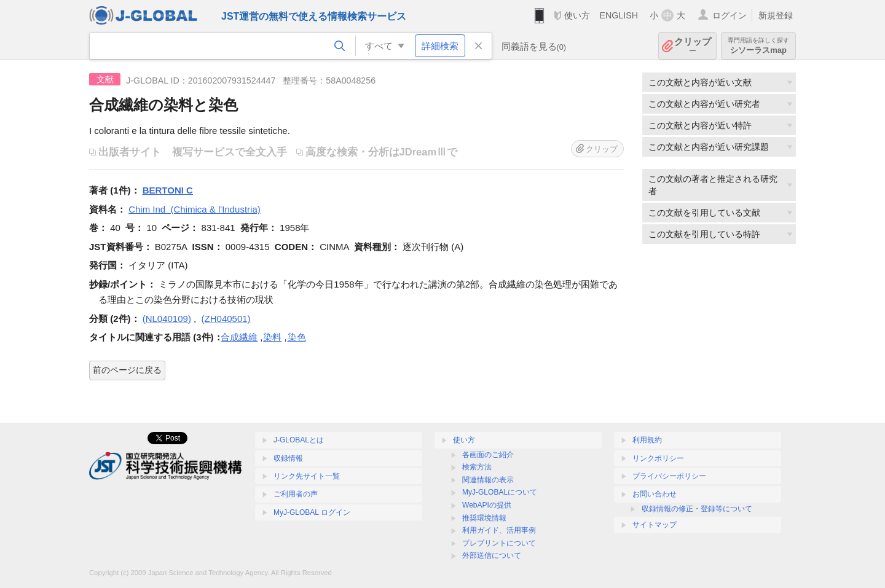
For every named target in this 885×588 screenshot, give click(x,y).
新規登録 (776, 15)
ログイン (730, 15)
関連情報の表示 (488, 480)
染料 (272, 337)
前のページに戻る (127, 370)
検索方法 (477, 467)
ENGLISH (619, 15)
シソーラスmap (758, 46)
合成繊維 (239, 337)
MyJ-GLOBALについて (500, 492)
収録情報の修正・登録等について (697, 509)
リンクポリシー (658, 458)
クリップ (693, 46)
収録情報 (288, 458)
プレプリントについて (499, 543)
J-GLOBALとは (299, 440)
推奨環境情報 (484, 518)
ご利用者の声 (296, 494)
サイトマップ (655, 525)
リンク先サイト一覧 (307, 476)
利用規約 (647, 440)
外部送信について (492, 555)
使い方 (577, 15)
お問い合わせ (655, 494)
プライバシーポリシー (669, 476)
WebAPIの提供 (487, 505)
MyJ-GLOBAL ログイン (312, 512)
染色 (297, 337)
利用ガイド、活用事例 (499, 530)
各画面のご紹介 (488, 455)
